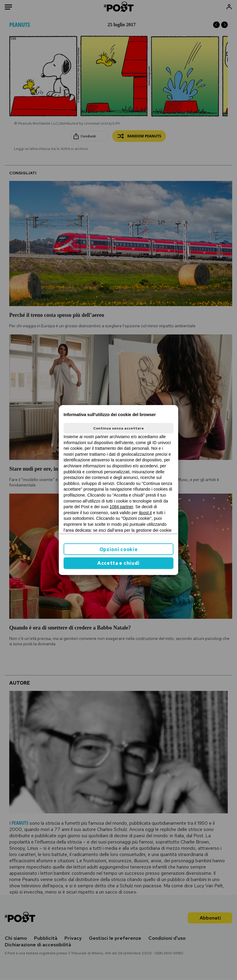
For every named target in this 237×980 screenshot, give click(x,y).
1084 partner (121, 507)
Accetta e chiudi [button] (119, 563)
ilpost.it (145, 513)
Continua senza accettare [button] (119, 428)
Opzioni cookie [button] (119, 549)
